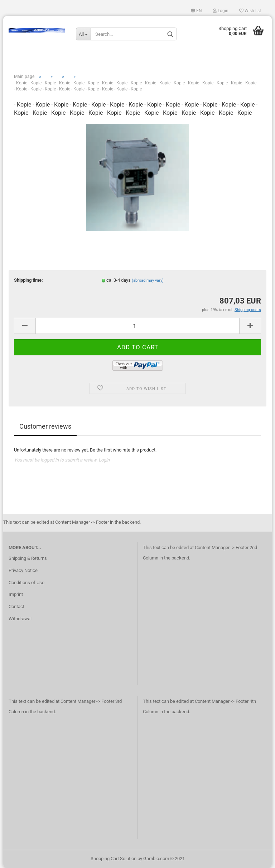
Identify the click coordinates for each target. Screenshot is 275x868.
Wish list (250, 11)
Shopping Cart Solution (114, 859)
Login (221, 11)
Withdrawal (20, 619)
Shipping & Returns (28, 558)
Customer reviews (45, 426)
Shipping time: (28, 280)
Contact (16, 606)
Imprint (16, 594)
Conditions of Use (26, 583)
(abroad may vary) (148, 280)
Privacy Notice (23, 570)
